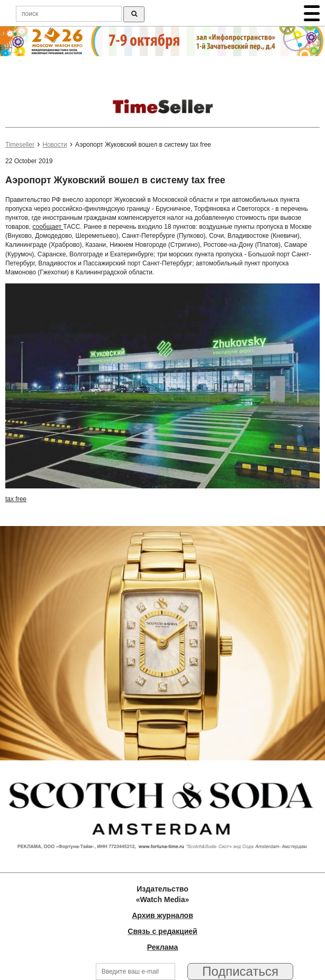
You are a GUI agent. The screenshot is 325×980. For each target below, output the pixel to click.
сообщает (48, 227)
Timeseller (20, 145)
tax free (16, 499)
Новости (55, 145)
